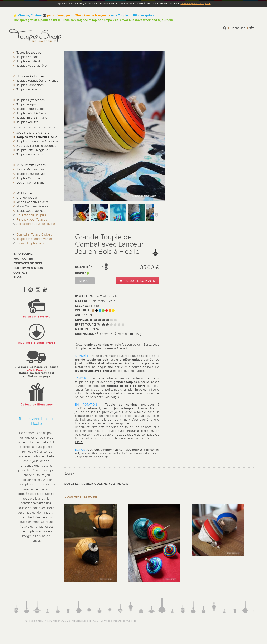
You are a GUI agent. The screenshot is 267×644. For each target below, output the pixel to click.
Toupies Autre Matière (32, 66)
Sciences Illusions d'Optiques (36, 146)
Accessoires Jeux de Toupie (36, 224)
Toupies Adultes (27, 122)
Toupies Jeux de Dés (31, 174)
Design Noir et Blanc (30, 183)
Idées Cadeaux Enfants (32, 202)
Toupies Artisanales (30, 155)
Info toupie (23, 254)
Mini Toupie (24, 193)
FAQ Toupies (23, 259)
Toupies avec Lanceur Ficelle (37, 137)
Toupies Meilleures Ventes (35, 239)
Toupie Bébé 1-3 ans (30, 109)
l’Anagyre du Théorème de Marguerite (83, 16)
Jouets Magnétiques (30, 170)
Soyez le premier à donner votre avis (96, 484)
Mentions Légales (82, 621)
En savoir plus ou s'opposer (196, 3)
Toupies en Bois (27, 57)
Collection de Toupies (31, 215)
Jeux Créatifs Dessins (31, 165)
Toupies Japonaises (30, 85)
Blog (18, 278)
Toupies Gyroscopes (31, 100)
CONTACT (20, 273)
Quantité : (83, 267)
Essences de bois (28, 263)
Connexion (238, 28)
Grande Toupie (27, 198)
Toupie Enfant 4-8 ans (31, 113)
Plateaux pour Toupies (32, 220)
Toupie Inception (28, 105)
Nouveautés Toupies (30, 76)
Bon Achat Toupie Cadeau (34, 235)
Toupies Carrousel (29, 178)
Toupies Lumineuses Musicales (37, 141)
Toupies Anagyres (29, 90)
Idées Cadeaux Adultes (33, 206)
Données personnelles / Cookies (118, 621)
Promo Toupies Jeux (30, 243)
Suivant (156, 214)
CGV (96, 621)
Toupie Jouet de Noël (31, 211)
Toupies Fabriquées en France (37, 81)
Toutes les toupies (29, 53)
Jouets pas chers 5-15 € (33, 133)
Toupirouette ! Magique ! (33, 150)
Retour (85, 281)
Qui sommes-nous (28, 268)
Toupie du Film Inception (136, 16)
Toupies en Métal (28, 61)
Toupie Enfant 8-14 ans (32, 118)
